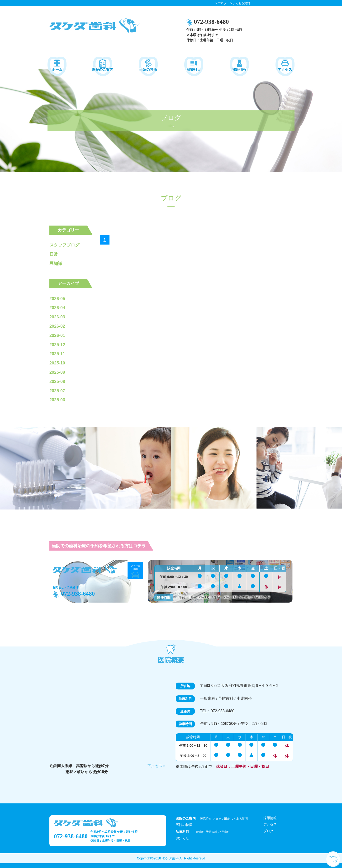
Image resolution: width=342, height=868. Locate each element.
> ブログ (221, 3)
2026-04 (57, 308)
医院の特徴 (184, 825)
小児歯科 (224, 832)
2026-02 (57, 326)
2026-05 (57, 299)
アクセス (270, 824)
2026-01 (57, 335)
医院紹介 (206, 819)
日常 (54, 254)
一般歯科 (199, 832)
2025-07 (57, 391)
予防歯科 (212, 832)
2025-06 (57, 400)
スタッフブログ (64, 245)
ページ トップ (333, 859)
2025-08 (57, 382)
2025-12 (57, 345)
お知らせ (182, 838)
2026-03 (57, 317)
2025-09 (57, 372)
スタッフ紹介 (221, 819)
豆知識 (56, 264)
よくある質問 (239, 819)
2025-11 (57, 354)
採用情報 (270, 818)
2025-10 (57, 363)
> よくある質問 (240, 3)
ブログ (268, 831)
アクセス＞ (157, 766)
